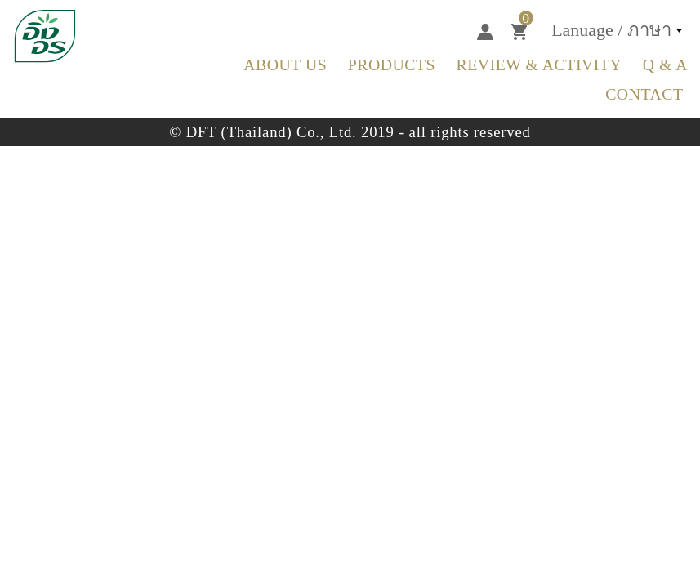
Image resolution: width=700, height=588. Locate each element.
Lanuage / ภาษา (611, 30)
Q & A (665, 65)
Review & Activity (539, 65)
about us (285, 65)
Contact (644, 94)
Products (392, 65)
